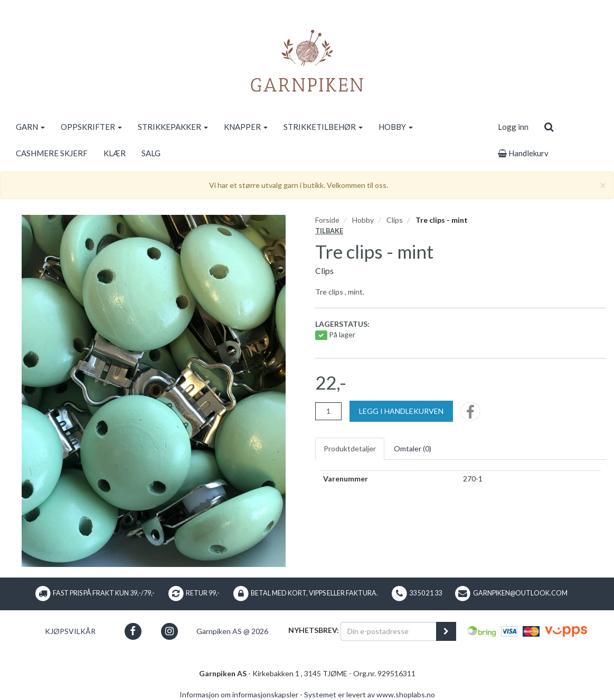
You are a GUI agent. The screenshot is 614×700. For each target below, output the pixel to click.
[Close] (603, 185)
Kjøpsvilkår (70, 631)
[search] (549, 127)
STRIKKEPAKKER (173, 127)
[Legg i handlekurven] (401, 411)
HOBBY (396, 127)
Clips (395, 220)
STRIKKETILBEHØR (323, 127)
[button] (133, 631)
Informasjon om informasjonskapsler (239, 694)
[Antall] (328, 411)
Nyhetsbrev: (314, 630)
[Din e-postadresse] (389, 631)
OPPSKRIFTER (91, 127)
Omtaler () (413, 448)
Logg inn (513, 127)
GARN (30, 127)
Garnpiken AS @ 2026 (232, 631)
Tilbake (329, 231)
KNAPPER (246, 127)
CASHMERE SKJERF (52, 153)
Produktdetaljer (350, 448)
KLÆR (115, 153)
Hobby (363, 220)
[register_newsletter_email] (446, 631)
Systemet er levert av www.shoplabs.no (370, 694)
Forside (327, 220)
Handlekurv (523, 153)
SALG (151, 153)
